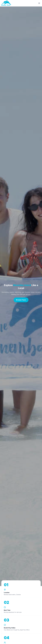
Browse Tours (21, 300)
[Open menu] (39, 3)
